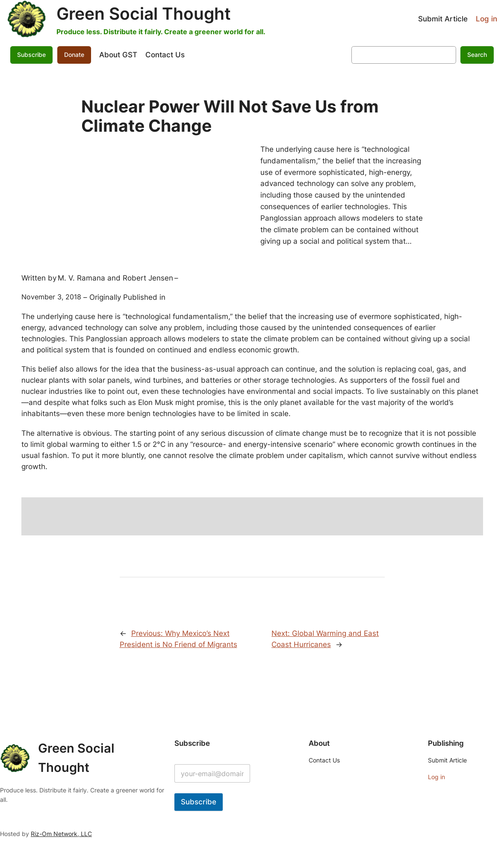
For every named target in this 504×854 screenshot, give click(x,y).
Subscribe (31, 55)
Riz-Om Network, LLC (61, 834)
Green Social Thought (144, 13)
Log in (486, 19)
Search (477, 55)
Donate (74, 55)
